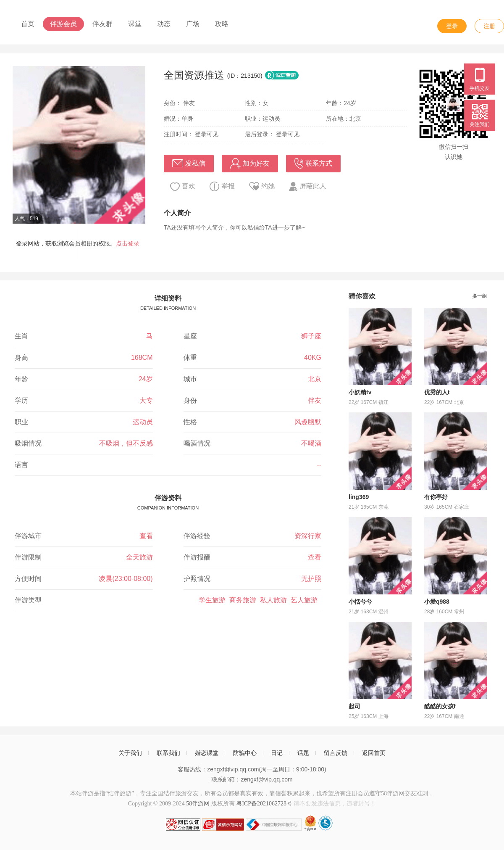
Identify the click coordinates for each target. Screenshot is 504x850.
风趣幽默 (308, 422)
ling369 (359, 497)
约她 (262, 186)
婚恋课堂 (207, 753)
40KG (313, 358)
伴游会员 (63, 24)
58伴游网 (198, 804)
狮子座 (311, 336)
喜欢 (183, 187)
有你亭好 (436, 497)
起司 (354, 706)
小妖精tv (360, 392)
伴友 (315, 400)
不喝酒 (311, 443)
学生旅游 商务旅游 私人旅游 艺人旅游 (260, 600)
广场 (193, 24)
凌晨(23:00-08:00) (126, 579)
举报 (222, 186)
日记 (277, 753)
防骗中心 (245, 753)
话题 (303, 753)
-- (319, 465)
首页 (28, 24)
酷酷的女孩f (440, 706)
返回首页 (374, 753)
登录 (452, 26)
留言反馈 (336, 753)
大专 (146, 400)
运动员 (143, 422)
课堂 (135, 24)
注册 (489, 26)
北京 (315, 379)
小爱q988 (437, 602)
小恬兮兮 (360, 602)
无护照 (311, 579)
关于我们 (130, 753)
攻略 (222, 24)
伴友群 (102, 24)
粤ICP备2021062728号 (264, 804)
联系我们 (168, 753)
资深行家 (308, 536)
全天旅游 (139, 557)
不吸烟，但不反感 (126, 443)
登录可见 (207, 134)
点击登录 (128, 243)
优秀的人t (437, 392)
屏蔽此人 (308, 186)
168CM (142, 358)
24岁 (146, 379)
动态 (164, 24)
